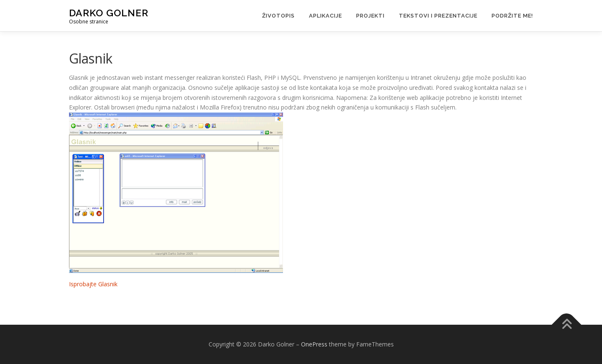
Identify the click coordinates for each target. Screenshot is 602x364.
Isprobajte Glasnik (93, 284)
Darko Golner (109, 13)
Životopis (278, 16)
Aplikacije (325, 16)
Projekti (370, 16)
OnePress (314, 344)
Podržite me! (512, 16)
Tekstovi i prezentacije (438, 16)
